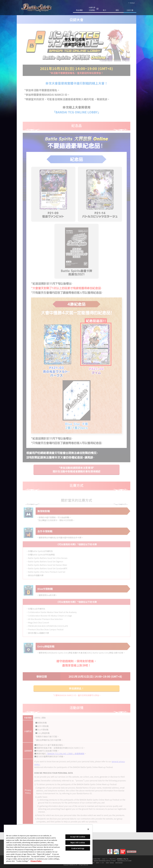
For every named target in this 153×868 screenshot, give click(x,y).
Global (132, 3)
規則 (117, 10)
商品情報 (79, 10)
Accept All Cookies (78, 837)
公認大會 (130, 10)
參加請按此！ (76, 688)
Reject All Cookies (78, 843)
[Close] (88, 829)
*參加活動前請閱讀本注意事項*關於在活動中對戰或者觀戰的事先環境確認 (77, 469)
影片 (105, 10)
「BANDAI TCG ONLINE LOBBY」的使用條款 (65, 754)
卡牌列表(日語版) (92, 9)
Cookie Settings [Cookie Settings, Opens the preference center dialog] (78, 848)
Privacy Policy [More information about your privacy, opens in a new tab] (36, 861)
